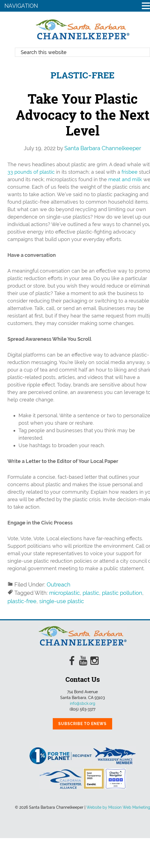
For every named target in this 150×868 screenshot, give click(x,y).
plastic (91, 593)
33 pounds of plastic (31, 172)
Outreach (59, 585)
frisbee (130, 172)
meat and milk (125, 179)
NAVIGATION (21, 6)
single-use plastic (62, 601)
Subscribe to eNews (82, 724)
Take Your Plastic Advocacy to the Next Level (83, 114)
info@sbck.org (83, 703)
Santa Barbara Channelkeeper (83, 29)
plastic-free (22, 601)
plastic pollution (122, 593)
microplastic (65, 593)
